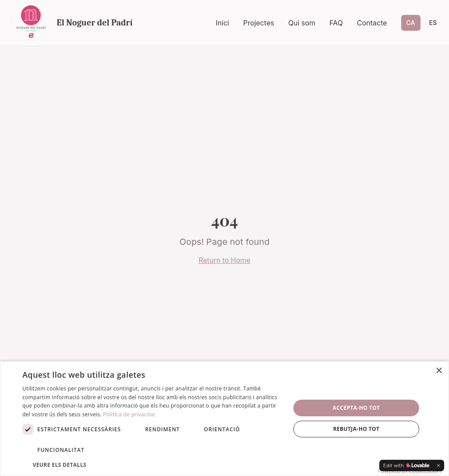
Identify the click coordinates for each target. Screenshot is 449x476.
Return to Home (224, 260)
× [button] (439, 371)
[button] (152, 465)
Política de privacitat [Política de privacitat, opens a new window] (129, 414)
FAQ (336, 23)
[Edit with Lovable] (406, 465)
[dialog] (224, 419)
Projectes (258, 23)
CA (411, 23)
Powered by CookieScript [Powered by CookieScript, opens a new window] (410, 471)
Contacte (372, 23)
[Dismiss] (438, 465)
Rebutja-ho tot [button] (356, 429)
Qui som (302, 23)
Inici (223, 23)
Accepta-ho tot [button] (356, 408)
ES (433, 23)
